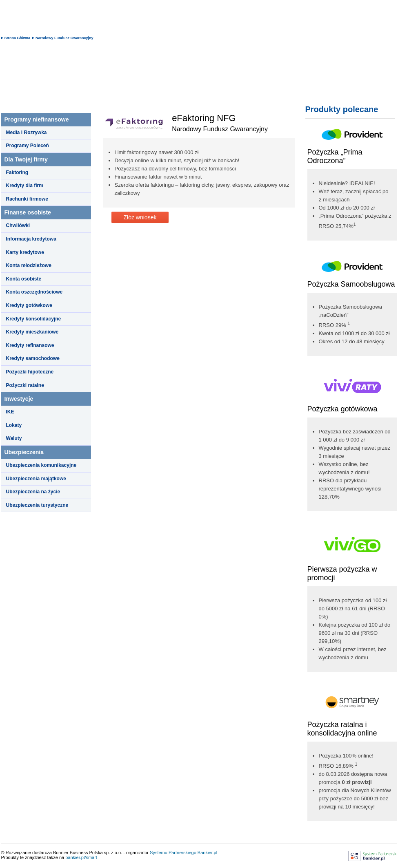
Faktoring (17, 172)
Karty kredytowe (25, 252)
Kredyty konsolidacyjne (34, 319)
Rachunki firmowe (27, 199)
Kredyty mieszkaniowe (32, 332)
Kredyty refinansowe (30, 345)
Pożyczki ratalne (25, 385)
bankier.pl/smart (81, 857)
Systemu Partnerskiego (173, 853)
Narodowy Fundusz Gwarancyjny (64, 38)
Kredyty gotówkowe (29, 305)
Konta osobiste (24, 279)
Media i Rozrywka (27, 133)
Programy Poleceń (28, 146)
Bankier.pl (207, 853)
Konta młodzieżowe (29, 265)
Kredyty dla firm (25, 186)
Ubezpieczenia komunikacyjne (41, 465)
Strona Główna (18, 38)
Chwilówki (18, 225)
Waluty (14, 438)
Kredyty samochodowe (33, 358)
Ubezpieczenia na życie (33, 492)
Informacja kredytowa (31, 239)
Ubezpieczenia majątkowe (36, 479)
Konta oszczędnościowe (34, 292)
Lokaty (14, 425)
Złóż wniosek (140, 217)
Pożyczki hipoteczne (30, 372)
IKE (10, 412)
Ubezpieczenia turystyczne (37, 505)
